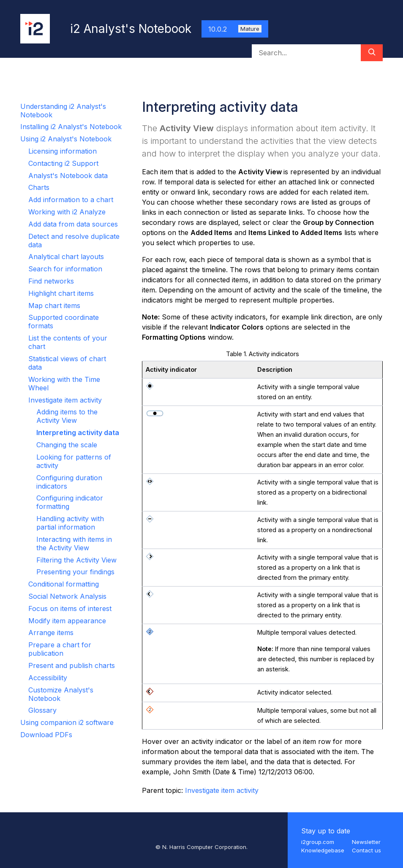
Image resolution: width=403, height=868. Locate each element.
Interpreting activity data (78, 433)
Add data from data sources (73, 224)
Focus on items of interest (70, 608)
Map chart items (54, 306)
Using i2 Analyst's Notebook (66, 139)
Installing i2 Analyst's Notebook (71, 127)
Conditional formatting (64, 584)
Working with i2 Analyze (67, 212)
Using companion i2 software (67, 722)
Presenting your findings (75, 572)
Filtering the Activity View (76, 560)
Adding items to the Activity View (67, 416)
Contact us (366, 850)
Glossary (42, 710)
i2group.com (318, 842)
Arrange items (51, 633)
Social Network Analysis (67, 596)
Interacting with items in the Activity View (74, 544)
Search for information (65, 269)
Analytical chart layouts (66, 257)
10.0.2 (235, 29)
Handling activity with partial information (70, 523)
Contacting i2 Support (63, 163)
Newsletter (366, 842)
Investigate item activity (65, 400)
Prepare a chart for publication (60, 649)
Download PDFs (46, 735)
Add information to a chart (71, 200)
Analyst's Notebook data (68, 176)
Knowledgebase (323, 850)
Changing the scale (67, 445)
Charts (39, 187)
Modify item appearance (67, 621)
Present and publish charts (72, 665)
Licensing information (63, 151)
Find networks (51, 281)
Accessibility (48, 678)
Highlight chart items (61, 293)
